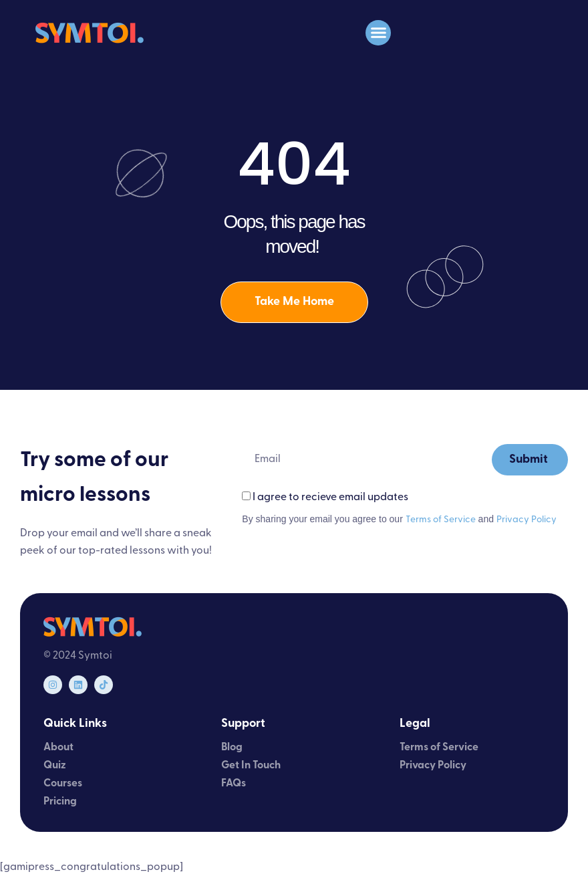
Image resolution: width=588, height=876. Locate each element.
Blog (232, 748)
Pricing (60, 802)
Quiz (55, 766)
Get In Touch (251, 766)
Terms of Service (441, 520)
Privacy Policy (527, 520)
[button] (378, 33)
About (58, 748)
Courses (63, 784)
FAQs (234, 784)
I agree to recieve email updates (330, 498)
